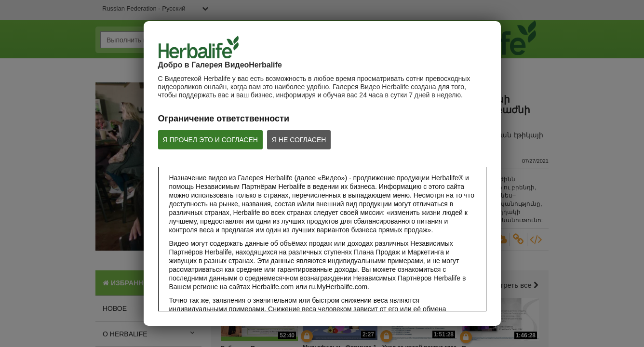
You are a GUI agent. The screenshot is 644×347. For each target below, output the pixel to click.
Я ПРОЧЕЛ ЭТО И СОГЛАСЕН (210, 140)
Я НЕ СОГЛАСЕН (299, 140)
